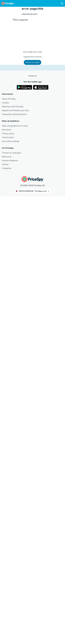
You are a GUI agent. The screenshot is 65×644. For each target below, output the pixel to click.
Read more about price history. (35, 133)
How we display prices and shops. (45, 87)
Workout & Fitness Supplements (16, 9)
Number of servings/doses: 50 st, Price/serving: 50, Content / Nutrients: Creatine (32, 40)
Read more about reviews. (31, 232)
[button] (5, 59)
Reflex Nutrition (33, 354)
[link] (14, 429)
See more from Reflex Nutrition (14, 386)
